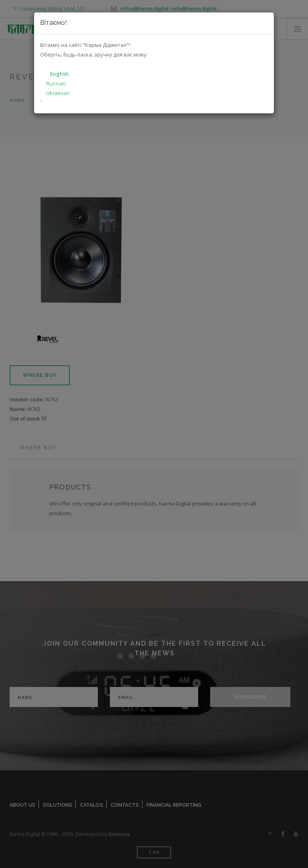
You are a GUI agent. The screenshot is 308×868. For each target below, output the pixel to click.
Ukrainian (58, 93)
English (59, 74)
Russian (56, 83)
